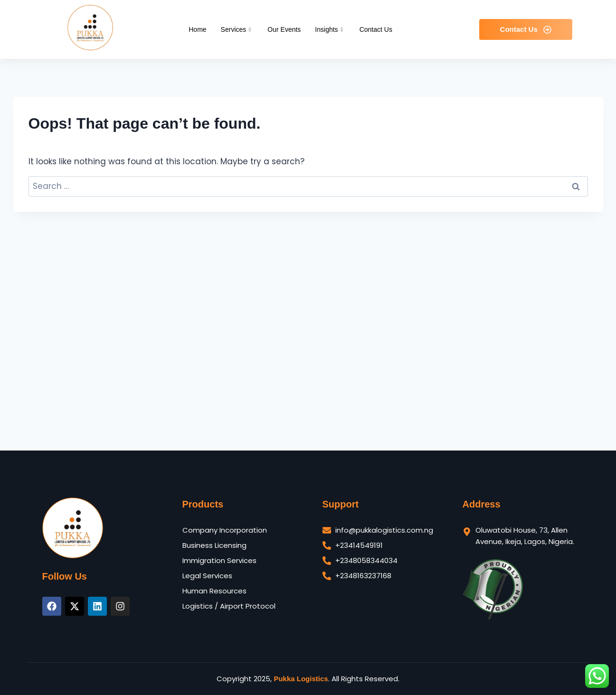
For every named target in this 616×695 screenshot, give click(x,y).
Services (237, 29)
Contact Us (376, 29)
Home (197, 29)
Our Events (284, 29)
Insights (330, 29)
